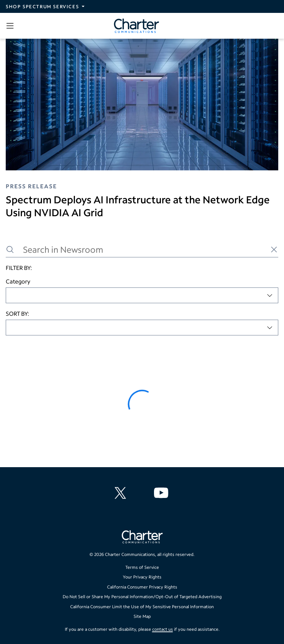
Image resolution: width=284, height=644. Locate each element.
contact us (163, 629)
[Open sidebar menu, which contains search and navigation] (11, 26)
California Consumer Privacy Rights (142, 587)
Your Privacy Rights (142, 577)
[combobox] (142, 295)
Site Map (142, 616)
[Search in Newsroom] (142, 250)
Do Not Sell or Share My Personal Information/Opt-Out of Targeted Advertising (142, 597)
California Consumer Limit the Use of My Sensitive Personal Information (142, 607)
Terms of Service (142, 567)
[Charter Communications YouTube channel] (163, 493)
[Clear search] (274, 250)
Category (18, 281)
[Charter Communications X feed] (122, 493)
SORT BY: (17, 313)
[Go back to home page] (142, 538)
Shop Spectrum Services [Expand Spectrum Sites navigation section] (42, 6)
